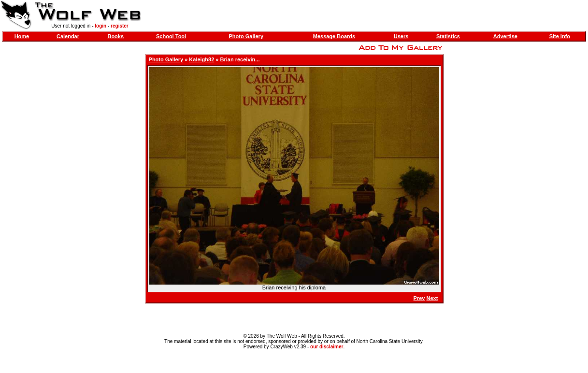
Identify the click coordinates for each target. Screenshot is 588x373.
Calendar (68, 36)
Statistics (448, 36)
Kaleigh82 (201, 59)
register (120, 26)
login (100, 26)
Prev (419, 298)
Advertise (505, 36)
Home (22, 36)
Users (401, 36)
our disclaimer (327, 347)
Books (115, 36)
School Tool (171, 36)
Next (432, 298)
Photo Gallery (246, 36)
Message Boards (334, 36)
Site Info (560, 36)
